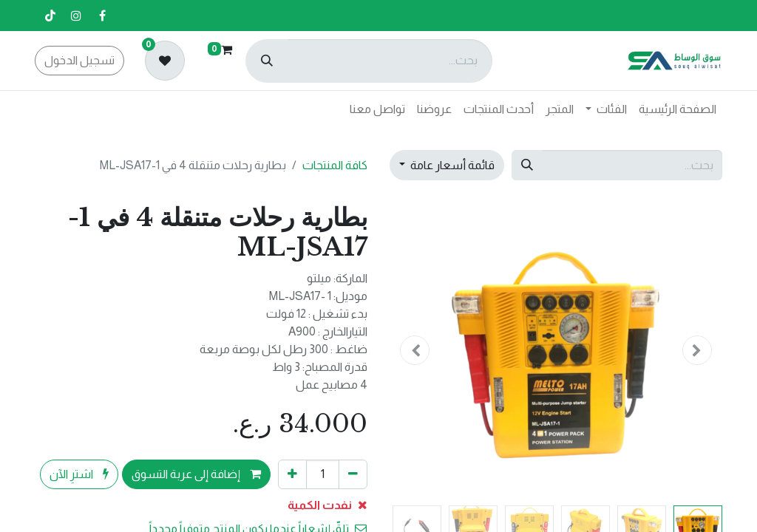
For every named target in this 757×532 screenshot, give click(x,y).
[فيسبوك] (102, 16)
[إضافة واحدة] (292, 474)
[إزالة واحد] (353, 474)
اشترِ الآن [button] (79, 474)
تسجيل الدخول (79, 60)
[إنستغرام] (76, 16)
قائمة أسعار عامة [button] (451, 165)
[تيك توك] (50, 16)
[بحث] (267, 61)
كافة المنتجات (335, 165)
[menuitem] (678, 109)
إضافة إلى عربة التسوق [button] (196, 474)
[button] (698, 350)
